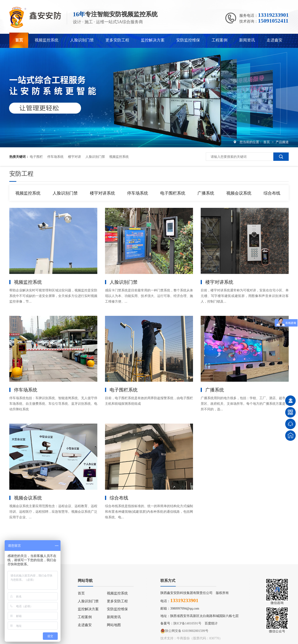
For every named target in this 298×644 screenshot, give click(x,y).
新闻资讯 (247, 40)
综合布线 (272, 193)
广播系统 (206, 193)
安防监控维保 (188, 40)
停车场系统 (55, 157)
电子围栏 (36, 157)
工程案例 (220, 40)
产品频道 (282, 142)
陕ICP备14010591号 (187, 623)
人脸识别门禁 (82, 40)
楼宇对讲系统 (102, 193)
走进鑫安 (274, 40)
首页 (19, 40)
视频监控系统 (47, 40)
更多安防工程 (117, 40)
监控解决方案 (153, 40)
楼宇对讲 (74, 157)
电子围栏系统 (173, 193)
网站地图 (114, 625)
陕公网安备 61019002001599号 (184, 631)
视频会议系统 (239, 193)
